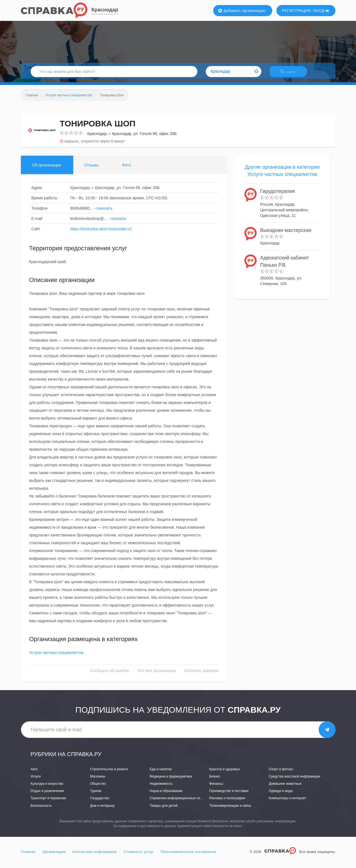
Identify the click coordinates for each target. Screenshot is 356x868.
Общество (98, 787)
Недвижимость (161, 787)
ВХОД (321, 11)
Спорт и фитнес (281, 773)
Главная (28, 855)
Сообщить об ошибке (110, 674)
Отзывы (91, 168)
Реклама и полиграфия (227, 802)
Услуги (36, 780)
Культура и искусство (47, 787)
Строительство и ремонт (109, 773)
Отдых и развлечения (47, 795)
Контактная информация (95, 855)
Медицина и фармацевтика (171, 780)
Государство (100, 802)
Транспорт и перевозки (48, 802)
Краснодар (105, 10)
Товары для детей (164, 809)
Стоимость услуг (139, 855)
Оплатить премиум (201, 674)
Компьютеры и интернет (288, 802)
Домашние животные (285, 787)
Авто (34, 773)
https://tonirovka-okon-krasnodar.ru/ (101, 232)
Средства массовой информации (295, 780)
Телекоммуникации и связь (230, 809)
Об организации (46, 168)
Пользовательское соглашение (188, 855)
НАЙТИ (291, 74)
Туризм (96, 795)
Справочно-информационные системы (180, 802)
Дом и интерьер (102, 809)
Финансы (216, 787)
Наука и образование (166, 795)
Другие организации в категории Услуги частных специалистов (282, 174)
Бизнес (215, 780)
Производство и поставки (229, 795)
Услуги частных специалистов (56, 656)
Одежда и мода (281, 795)
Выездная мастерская (286, 234)
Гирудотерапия (278, 195)
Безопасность (41, 809)
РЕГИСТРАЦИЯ (296, 11)
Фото (126, 168)
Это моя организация (156, 674)
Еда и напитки (161, 773)
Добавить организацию (242, 11)
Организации (54, 855)
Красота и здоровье (225, 773)
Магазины (98, 780)
